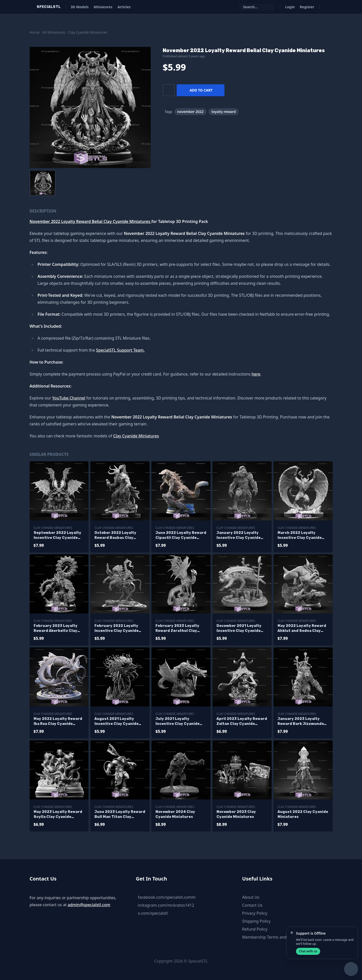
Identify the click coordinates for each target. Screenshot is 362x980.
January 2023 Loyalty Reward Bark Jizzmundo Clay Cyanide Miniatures (301, 722)
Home (35, 32)
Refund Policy (255, 929)
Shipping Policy (256, 921)
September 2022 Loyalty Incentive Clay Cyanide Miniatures (57, 536)
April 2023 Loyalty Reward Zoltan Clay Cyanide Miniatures (242, 722)
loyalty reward (224, 112)
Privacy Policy (255, 913)
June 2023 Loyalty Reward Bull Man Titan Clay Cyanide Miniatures (120, 815)
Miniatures (103, 7)
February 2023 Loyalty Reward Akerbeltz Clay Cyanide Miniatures (56, 629)
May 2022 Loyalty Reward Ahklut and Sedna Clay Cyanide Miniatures (302, 629)
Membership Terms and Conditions (275, 937)
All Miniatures (54, 32)
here (256, 374)
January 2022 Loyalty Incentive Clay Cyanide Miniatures (239, 536)
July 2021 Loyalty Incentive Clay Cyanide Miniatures (178, 722)
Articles (124, 7)
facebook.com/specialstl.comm (167, 897)
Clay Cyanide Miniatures (88, 32)
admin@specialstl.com (89, 905)
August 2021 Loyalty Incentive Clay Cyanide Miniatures (116, 722)
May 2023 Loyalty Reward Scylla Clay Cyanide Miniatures (58, 815)
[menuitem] (43, 183)
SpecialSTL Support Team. (120, 350)
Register (307, 7)
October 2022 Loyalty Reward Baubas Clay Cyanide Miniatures (115, 536)
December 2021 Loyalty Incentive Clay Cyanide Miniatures (239, 629)
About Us (251, 897)
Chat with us (308, 951)
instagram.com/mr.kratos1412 (166, 905)
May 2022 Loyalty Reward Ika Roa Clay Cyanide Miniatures (58, 722)
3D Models (80, 7)
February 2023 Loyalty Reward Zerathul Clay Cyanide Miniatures (177, 629)
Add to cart (201, 90)
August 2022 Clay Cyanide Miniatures (303, 814)
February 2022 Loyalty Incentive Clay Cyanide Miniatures (116, 629)
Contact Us (252, 905)
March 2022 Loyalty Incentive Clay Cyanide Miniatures (300, 536)
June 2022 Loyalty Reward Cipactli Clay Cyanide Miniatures (181, 536)
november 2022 (190, 112)
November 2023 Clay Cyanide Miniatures (236, 814)
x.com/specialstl (153, 913)
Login (290, 7)
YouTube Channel (69, 398)
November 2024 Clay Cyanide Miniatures (175, 814)
